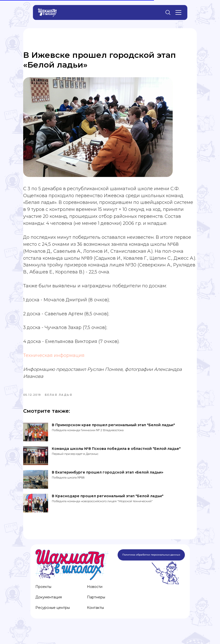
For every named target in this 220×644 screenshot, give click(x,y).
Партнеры (96, 608)
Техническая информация (61, 364)
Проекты (43, 597)
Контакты (95, 618)
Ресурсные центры (53, 618)
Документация (49, 608)
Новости (95, 597)
